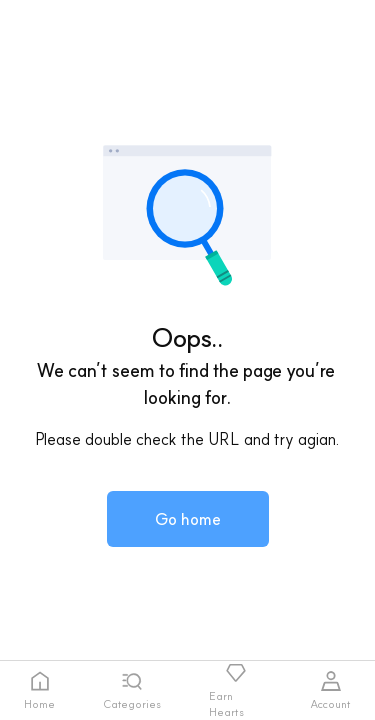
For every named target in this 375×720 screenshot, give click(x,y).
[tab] (39, 690)
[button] (188, 519)
